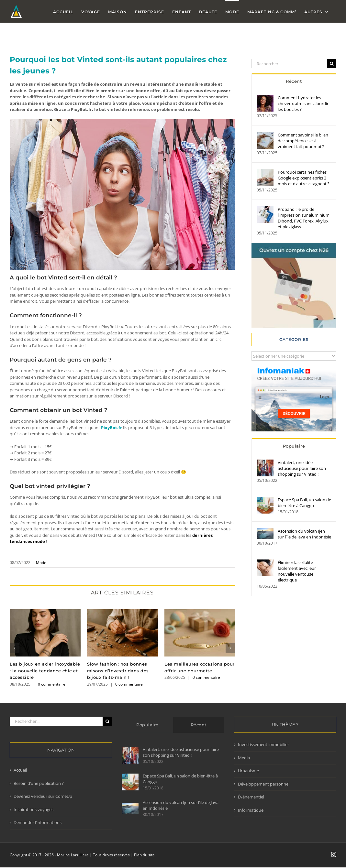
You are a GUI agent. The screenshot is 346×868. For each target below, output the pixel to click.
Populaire (294, 446)
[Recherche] (332, 64)
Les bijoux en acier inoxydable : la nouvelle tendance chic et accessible (45, 671)
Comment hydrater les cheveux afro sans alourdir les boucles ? (303, 103)
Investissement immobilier (263, 744)
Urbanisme (248, 771)
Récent (294, 81)
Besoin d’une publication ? (39, 783)
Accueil (20, 770)
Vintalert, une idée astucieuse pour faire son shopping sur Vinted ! (302, 468)
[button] (15, 648)
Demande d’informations (38, 822)
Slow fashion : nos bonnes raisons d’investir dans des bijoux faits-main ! (118, 671)
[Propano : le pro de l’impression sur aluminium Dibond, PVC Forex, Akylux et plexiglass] (265, 209)
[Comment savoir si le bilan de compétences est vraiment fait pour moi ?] (265, 135)
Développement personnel (264, 784)
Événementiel (251, 797)
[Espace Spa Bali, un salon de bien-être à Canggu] (265, 500)
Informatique (251, 810)
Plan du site (144, 855)
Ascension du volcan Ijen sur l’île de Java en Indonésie (304, 534)
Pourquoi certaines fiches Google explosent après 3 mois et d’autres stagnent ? (304, 178)
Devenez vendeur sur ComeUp (43, 796)
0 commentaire (52, 684)
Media (244, 758)
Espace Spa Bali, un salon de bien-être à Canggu (304, 503)
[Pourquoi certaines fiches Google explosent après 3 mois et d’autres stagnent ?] (265, 172)
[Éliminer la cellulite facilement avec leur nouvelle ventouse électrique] (265, 562)
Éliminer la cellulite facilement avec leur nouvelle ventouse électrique (297, 571)
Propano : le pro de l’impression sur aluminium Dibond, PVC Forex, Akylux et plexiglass (304, 218)
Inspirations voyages (33, 809)
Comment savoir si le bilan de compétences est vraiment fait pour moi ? (303, 141)
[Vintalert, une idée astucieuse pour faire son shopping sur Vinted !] (265, 462)
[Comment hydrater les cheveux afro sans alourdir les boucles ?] (265, 98)
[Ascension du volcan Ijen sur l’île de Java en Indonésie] (265, 531)
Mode (41, 563)
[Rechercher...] (289, 64)
